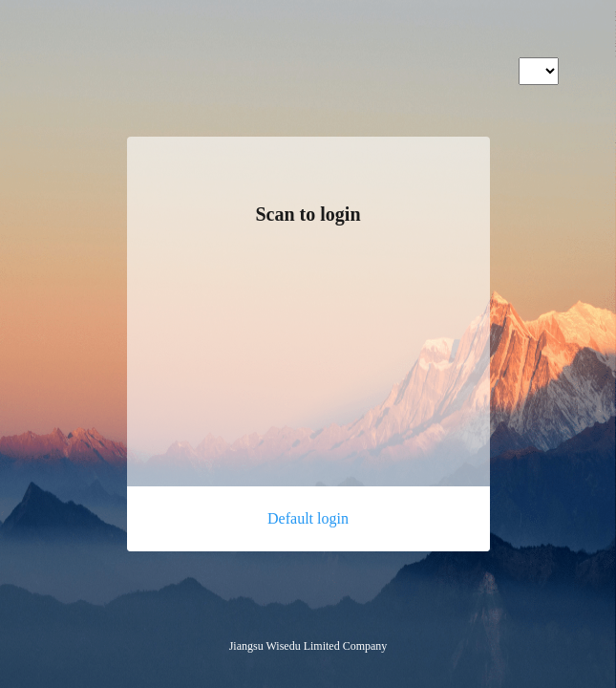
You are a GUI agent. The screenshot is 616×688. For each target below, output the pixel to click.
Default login (308, 518)
